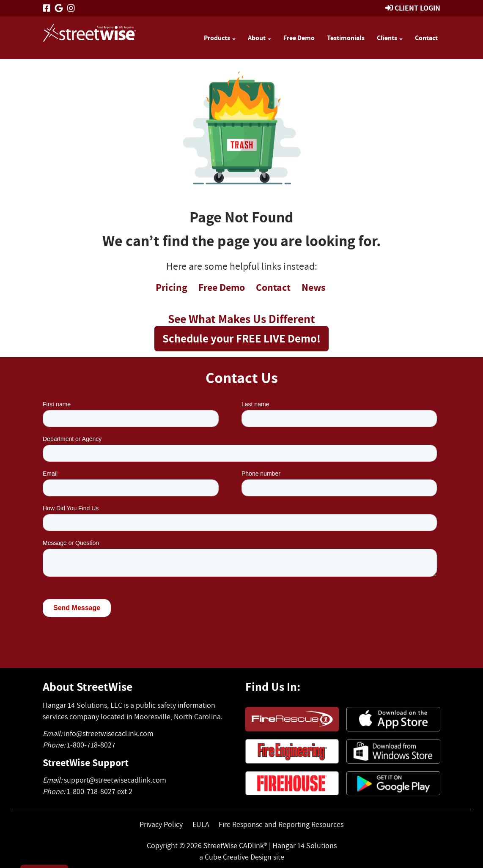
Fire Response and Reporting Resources (281, 824)
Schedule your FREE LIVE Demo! (242, 338)
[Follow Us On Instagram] (71, 8)
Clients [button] (390, 38)
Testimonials (346, 38)
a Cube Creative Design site (242, 857)
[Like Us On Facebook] (47, 8)
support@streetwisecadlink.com (115, 780)
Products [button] (220, 38)
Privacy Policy (161, 824)
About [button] (259, 38)
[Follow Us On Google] (59, 8)
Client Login (417, 8)
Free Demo (299, 38)
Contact (426, 38)
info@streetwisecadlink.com (109, 733)
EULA (201, 824)
